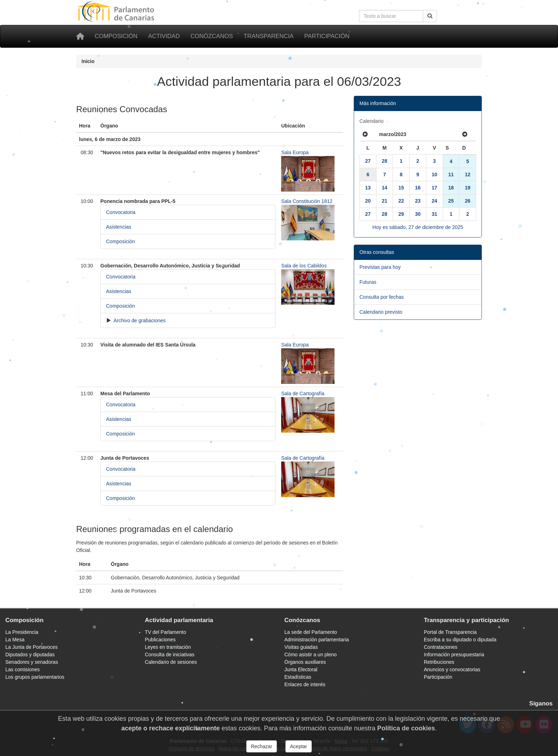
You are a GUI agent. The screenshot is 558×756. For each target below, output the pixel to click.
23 (418, 201)
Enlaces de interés (305, 684)
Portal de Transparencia (450, 632)
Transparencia (269, 36)
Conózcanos (212, 36)
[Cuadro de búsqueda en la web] (391, 16)
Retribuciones (439, 662)
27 (368, 161)
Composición (116, 36)
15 (401, 188)
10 (435, 174)
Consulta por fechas (382, 297)
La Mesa (15, 640)
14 (385, 188)
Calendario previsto (381, 312)
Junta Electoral (301, 669)
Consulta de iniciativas (170, 655)
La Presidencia (22, 632)
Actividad (164, 36)
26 (468, 201)
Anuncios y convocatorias (452, 669)
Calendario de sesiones (171, 662)
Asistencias (119, 227)
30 (418, 214)
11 (451, 174)
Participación (327, 36)
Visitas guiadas (301, 647)
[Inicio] (80, 36)
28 (385, 161)
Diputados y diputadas (30, 655)
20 (368, 201)
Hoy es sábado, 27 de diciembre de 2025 (418, 227)
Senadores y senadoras (32, 662)
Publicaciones (160, 640)
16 (418, 188)
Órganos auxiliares (305, 662)
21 (385, 201)
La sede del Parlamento (311, 632)
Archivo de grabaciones (139, 320)
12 (468, 174)
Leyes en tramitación (168, 647)
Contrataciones (441, 647)
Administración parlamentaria (317, 640)
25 (451, 201)
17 (435, 188)
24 (435, 201)
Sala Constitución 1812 (307, 201)
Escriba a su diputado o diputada (460, 640)
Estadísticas (298, 677)
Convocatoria (121, 212)
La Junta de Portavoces (31, 647)
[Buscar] (430, 16)
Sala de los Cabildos (304, 266)
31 (435, 214)
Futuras (368, 282)
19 (468, 188)
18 (451, 188)
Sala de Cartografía (303, 393)
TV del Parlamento (165, 632)
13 (368, 188)
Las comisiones (23, 669)
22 (401, 201)
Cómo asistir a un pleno (310, 655)
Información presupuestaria (454, 655)
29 (401, 214)
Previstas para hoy (380, 267)
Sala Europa (295, 152)
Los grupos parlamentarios (35, 677)
